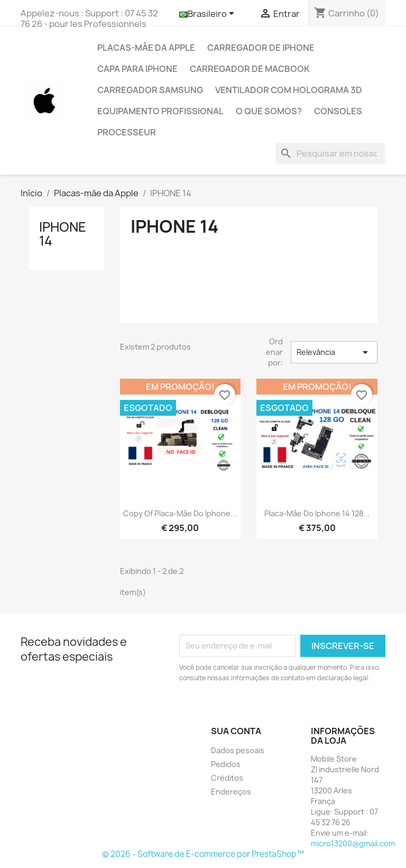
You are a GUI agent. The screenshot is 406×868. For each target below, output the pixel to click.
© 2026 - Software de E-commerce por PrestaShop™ (203, 854)
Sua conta (236, 731)
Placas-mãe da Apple (146, 48)
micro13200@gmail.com (353, 843)
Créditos (227, 778)
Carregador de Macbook (250, 69)
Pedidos (226, 764)
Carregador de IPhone (261, 48)
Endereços (231, 792)
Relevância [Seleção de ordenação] (334, 352)
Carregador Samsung (150, 90)
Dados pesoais (238, 750)
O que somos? (269, 111)
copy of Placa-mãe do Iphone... (180, 513)
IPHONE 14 (63, 234)
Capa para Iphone (137, 69)
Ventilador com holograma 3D (289, 90)
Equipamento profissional (160, 111)
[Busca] (330, 153)
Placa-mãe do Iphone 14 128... (317, 513)
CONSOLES (338, 111)
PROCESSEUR (127, 132)
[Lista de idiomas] (209, 14)
